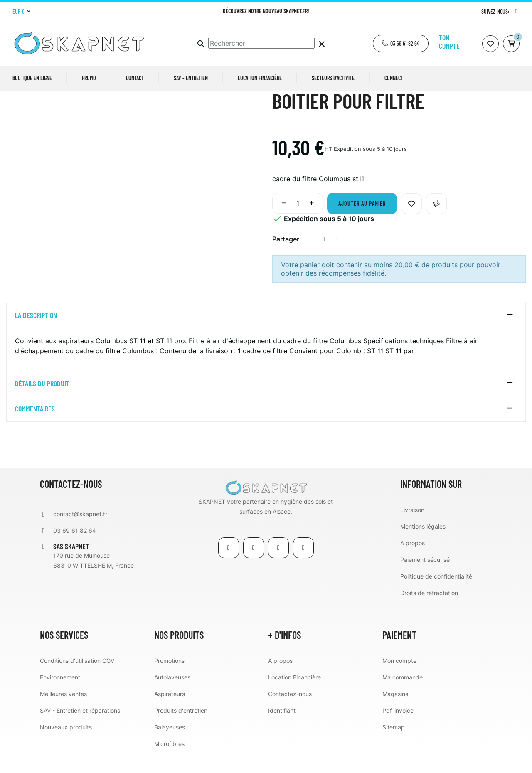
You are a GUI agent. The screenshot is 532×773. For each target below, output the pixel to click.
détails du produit (42, 403)
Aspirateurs (170, 713)
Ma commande (403, 696)
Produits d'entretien (181, 729)
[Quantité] (298, 222)
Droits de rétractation (429, 612)
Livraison (412, 528)
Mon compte (399, 679)
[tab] (266, 334)
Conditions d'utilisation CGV (77, 679)
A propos (413, 562)
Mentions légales (423, 545)
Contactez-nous (290, 713)
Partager (325, 258)
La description (36, 334)
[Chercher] (261, 43)
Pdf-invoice (398, 729)
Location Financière (294, 696)
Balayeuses (170, 746)
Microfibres (169, 762)
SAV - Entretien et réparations (80, 729)
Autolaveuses (172, 696)
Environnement (60, 696)
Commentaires (35, 428)
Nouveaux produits (66, 746)
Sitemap (394, 746)
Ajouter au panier (362, 222)
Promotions (169, 679)
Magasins (395, 713)
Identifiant (282, 729)
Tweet (336, 258)
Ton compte (449, 42)
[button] (401, 43)
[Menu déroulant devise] (21, 12)
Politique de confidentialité (436, 595)
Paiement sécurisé (425, 578)
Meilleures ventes (63, 713)
